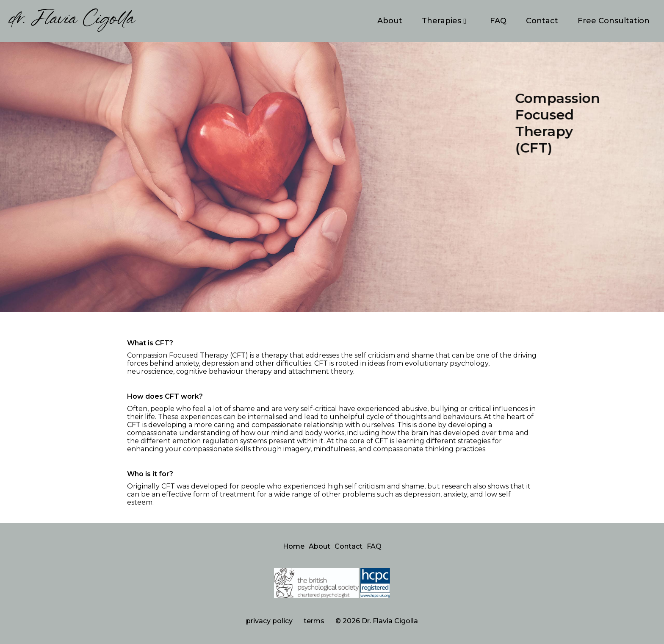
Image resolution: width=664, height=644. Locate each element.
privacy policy (269, 621)
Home (294, 546)
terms (314, 621)
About (390, 21)
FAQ (498, 21)
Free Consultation (614, 21)
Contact (542, 21)
